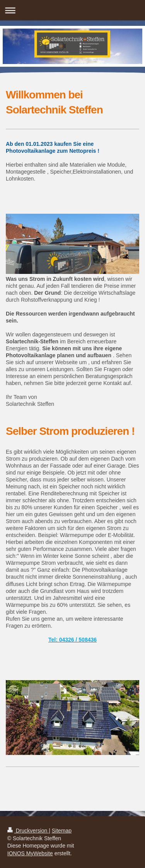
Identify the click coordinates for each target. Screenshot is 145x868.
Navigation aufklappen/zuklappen (72, 10)
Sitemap (62, 831)
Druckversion (28, 831)
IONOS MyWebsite (30, 853)
